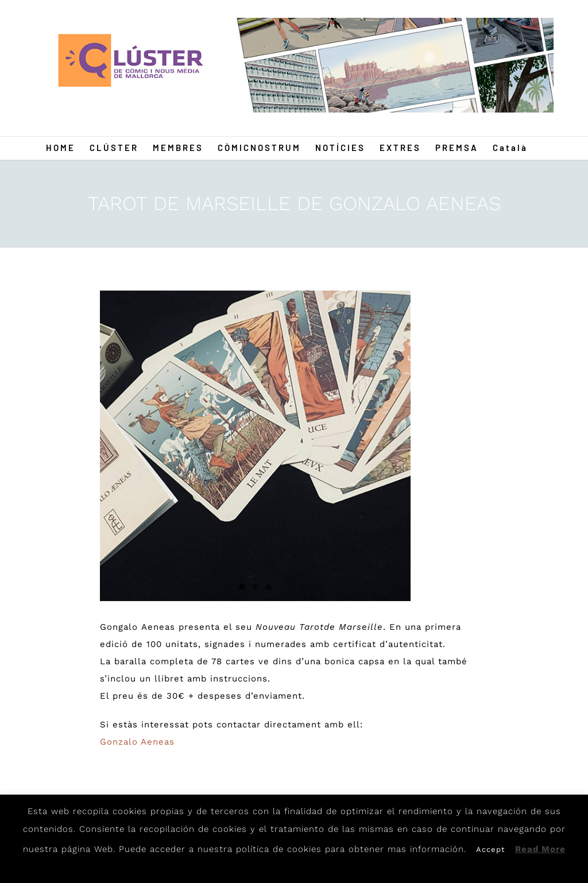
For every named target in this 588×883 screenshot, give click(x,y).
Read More (540, 849)
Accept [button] (490, 849)
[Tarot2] (255, 446)
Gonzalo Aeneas (137, 742)
